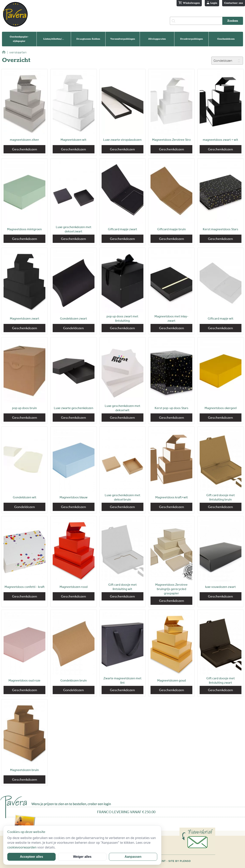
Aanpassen (133, 857)
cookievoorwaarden (22, 847)
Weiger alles (82, 857)
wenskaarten (17, 52)
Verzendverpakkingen (123, 39)
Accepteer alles (31, 857)
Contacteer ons (234, 3)
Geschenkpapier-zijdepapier (19, 39)
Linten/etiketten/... (54, 39)
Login (212, 3)
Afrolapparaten (157, 39)
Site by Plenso (180, 861)
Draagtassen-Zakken (88, 39)
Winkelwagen (189, 3)
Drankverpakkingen (191, 39)
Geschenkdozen (226, 39)
